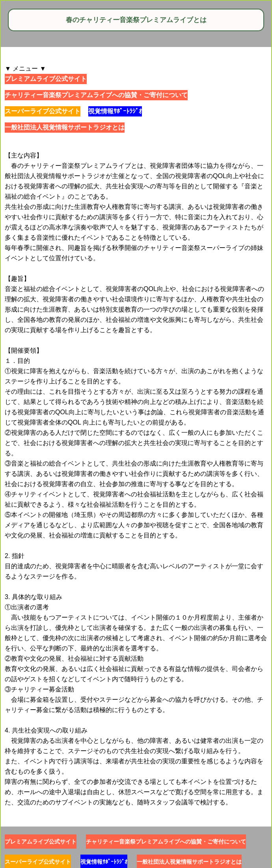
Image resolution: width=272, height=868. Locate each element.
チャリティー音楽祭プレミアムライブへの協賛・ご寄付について (96, 95)
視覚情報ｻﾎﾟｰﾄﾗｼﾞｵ (115, 111)
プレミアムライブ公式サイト (46, 79)
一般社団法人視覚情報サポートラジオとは (65, 127)
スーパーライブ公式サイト (43, 111)
